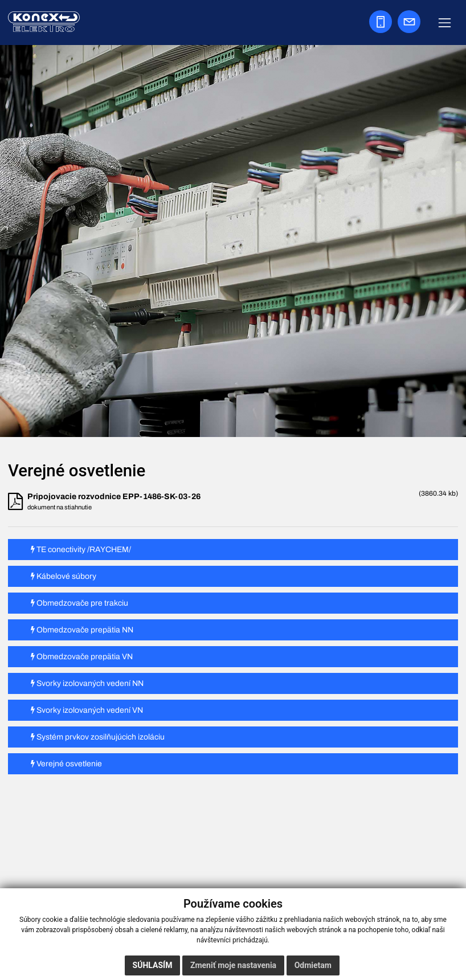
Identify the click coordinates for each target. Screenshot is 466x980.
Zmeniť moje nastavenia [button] (233, 965)
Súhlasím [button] (153, 965)
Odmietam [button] (313, 965)
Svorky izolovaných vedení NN (87, 683)
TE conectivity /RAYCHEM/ (81, 550)
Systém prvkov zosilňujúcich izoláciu (98, 737)
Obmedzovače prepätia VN (82, 657)
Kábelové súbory (64, 576)
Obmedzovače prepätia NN (82, 630)
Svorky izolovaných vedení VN (87, 710)
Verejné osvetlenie (66, 764)
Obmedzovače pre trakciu (79, 603)
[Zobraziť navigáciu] (445, 23)
